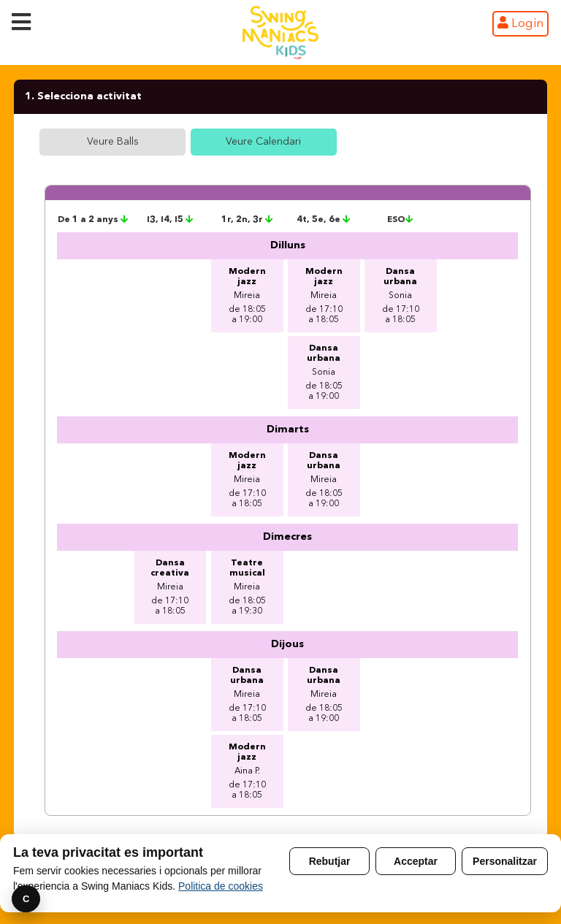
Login (520, 23)
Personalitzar (505, 861)
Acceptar (416, 861)
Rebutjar (330, 861)
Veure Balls (113, 142)
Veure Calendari (263, 142)
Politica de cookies (221, 886)
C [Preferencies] (26, 899)
